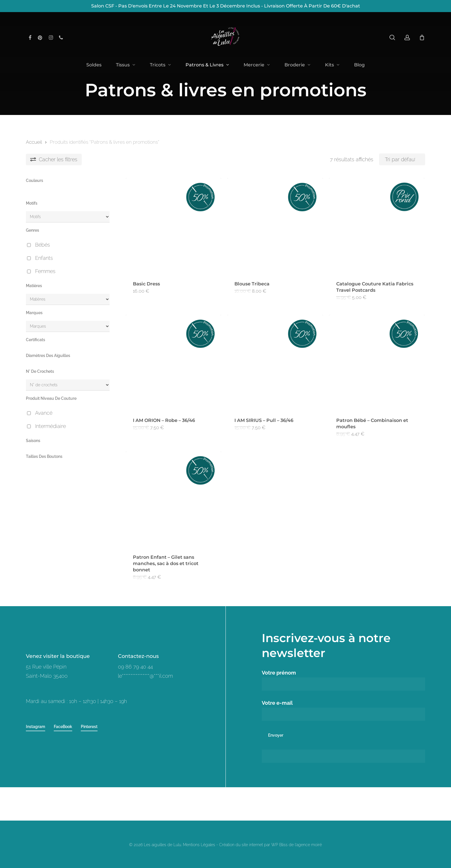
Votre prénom (344, 680)
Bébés (43, 245)
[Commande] (402, 160)
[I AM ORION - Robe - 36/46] (173, 362)
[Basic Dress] (173, 226)
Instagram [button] (36, 727)
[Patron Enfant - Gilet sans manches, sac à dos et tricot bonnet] (173, 499)
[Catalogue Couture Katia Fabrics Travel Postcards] (377, 226)
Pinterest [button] (89, 727)
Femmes (45, 271)
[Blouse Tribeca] (275, 226)
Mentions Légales (199, 845)
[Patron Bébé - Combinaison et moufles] (377, 362)
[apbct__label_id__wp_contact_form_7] (344, 756)
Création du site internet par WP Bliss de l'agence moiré (271, 845)
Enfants (44, 258)
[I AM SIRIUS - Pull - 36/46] (275, 362)
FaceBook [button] (63, 727)
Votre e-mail (344, 710)
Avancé (44, 413)
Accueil (34, 142)
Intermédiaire (50, 426)
